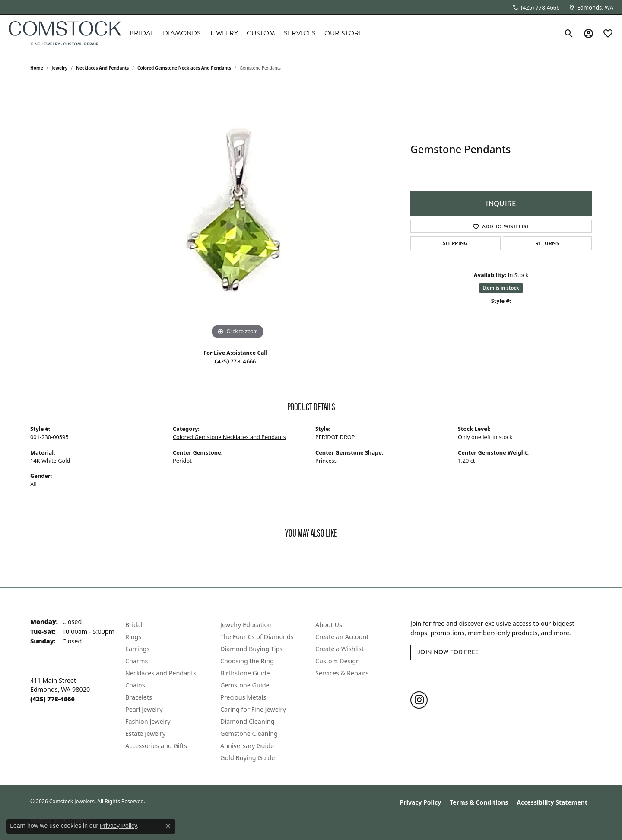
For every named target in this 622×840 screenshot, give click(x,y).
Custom (261, 33)
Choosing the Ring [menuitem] (247, 661)
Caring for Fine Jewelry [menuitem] (253, 709)
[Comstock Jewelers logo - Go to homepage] (65, 33)
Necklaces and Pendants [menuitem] (161, 673)
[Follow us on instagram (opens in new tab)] (419, 700)
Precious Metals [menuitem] (243, 697)
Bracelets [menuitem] (139, 697)
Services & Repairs (342, 673)
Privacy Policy (420, 802)
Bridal (142, 33)
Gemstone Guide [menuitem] (245, 685)
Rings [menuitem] (133, 637)
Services (300, 33)
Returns (547, 243)
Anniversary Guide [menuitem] (247, 746)
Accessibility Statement (552, 802)
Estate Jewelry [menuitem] (145, 733)
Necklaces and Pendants (102, 68)
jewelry (59, 68)
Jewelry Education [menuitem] (246, 625)
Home (37, 68)
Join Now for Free (448, 652)
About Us (329, 625)
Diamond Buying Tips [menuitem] (251, 649)
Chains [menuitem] (135, 685)
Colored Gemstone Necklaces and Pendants (184, 68)
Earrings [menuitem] (137, 649)
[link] (536, 7)
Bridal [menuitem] (134, 625)
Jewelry (224, 33)
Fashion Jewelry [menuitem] (148, 721)
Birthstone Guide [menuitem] (245, 673)
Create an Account (342, 637)
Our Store (344, 33)
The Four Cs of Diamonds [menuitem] (257, 637)
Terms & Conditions (479, 802)
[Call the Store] (52, 699)
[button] (569, 33)
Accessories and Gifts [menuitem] (156, 746)
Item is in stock (501, 288)
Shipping (455, 243)
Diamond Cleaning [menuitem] (247, 721)
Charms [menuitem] (136, 661)
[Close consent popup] (168, 826)
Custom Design (338, 661)
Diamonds (182, 33)
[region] (238, 212)
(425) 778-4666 (235, 361)
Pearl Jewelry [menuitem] (144, 709)
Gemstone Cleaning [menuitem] (249, 733)
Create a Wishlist (340, 649)
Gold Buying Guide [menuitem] (248, 758)
